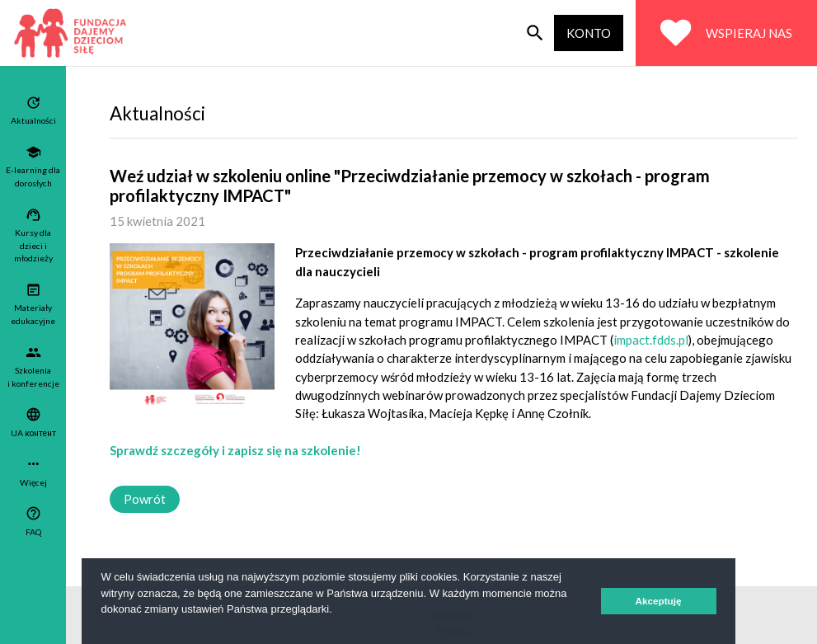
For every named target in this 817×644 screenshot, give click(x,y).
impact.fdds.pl (651, 340)
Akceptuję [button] (659, 601)
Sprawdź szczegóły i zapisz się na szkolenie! (235, 450)
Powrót (145, 499)
